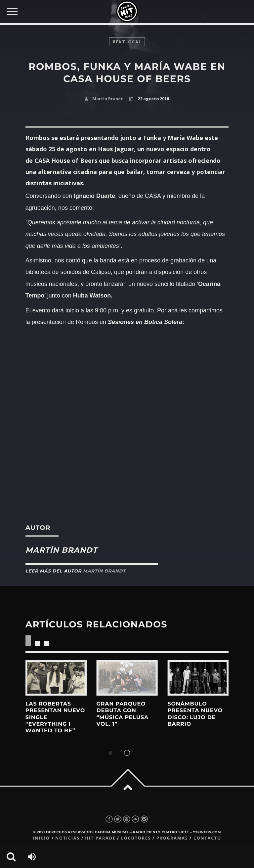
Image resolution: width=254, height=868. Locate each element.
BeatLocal (127, 42)
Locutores (136, 838)
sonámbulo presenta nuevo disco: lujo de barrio (195, 714)
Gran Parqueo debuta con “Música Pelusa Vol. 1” (123, 714)
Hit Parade (100, 838)
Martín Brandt (108, 99)
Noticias (67, 838)
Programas (172, 838)
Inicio (41, 838)
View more (56, 678)
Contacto (207, 838)
